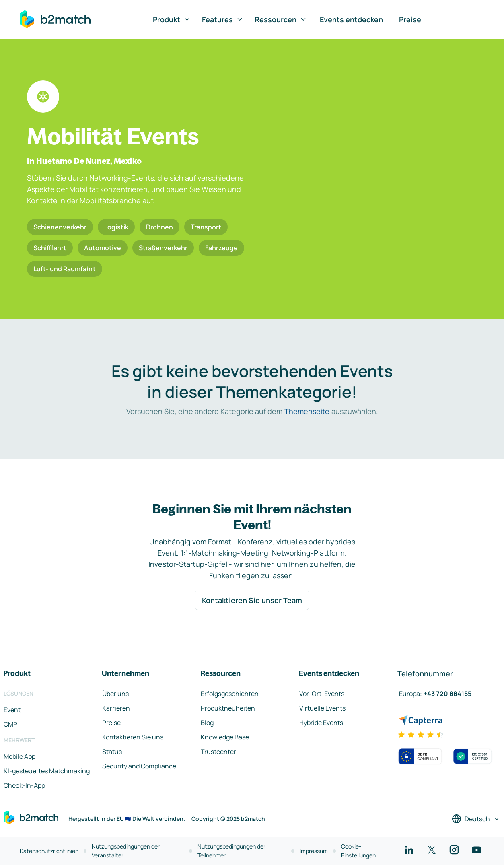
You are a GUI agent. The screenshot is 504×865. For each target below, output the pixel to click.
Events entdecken (351, 19)
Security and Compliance (139, 766)
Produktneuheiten (228, 708)
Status (112, 752)
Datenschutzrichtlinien (49, 851)
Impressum (314, 851)
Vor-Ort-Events (322, 694)
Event (12, 710)
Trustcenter (218, 752)
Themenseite (307, 411)
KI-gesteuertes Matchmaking (47, 771)
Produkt (172, 19)
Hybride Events (321, 723)
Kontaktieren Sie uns (133, 737)
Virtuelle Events (322, 708)
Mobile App (20, 756)
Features (223, 19)
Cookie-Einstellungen (358, 851)
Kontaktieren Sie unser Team (252, 600)
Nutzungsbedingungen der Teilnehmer (231, 851)
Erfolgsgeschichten (230, 694)
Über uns (115, 694)
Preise (410, 19)
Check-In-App (24, 785)
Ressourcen (281, 19)
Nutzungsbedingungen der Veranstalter (126, 851)
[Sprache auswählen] (476, 819)
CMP (10, 724)
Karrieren (116, 708)
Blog (207, 723)
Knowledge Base (225, 737)
